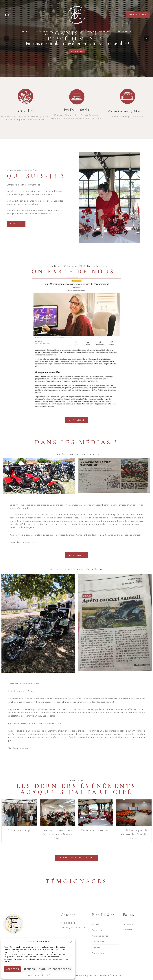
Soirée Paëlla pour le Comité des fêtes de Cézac (134, 834)
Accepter (12, 969)
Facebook (128, 924)
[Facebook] (6, 15)
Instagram (128, 929)
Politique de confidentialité (38, 975)
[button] (71, 942)
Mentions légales (84, 975)
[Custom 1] (10, 15)
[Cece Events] (77, 15)
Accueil (26, 31)
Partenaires (124, 31)
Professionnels (76, 110)
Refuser (29, 969)
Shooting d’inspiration (96, 830)
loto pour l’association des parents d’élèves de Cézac (57, 834)
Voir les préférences (55, 969)
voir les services (77, 51)
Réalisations (88, 31)
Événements (98, 930)
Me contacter (138, 15)
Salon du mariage (19, 830)
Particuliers (26, 111)
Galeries (106, 31)
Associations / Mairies (128, 111)
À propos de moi (66, 31)
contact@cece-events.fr (73, 928)
